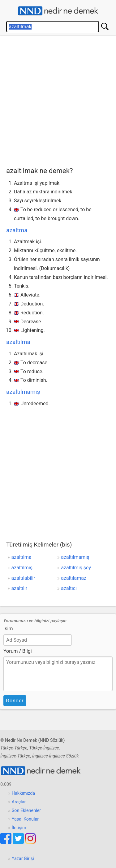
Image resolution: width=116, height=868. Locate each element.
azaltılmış (22, 568)
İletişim (19, 828)
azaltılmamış (23, 392)
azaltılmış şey (76, 568)
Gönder (15, 701)
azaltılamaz (74, 578)
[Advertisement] (58, 100)
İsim (8, 629)
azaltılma (18, 342)
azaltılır (19, 588)
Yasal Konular (25, 819)
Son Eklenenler (26, 811)
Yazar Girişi (23, 859)
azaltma (17, 230)
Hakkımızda (23, 793)
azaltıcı (69, 588)
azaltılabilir (23, 578)
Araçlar (19, 802)
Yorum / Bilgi (18, 651)
